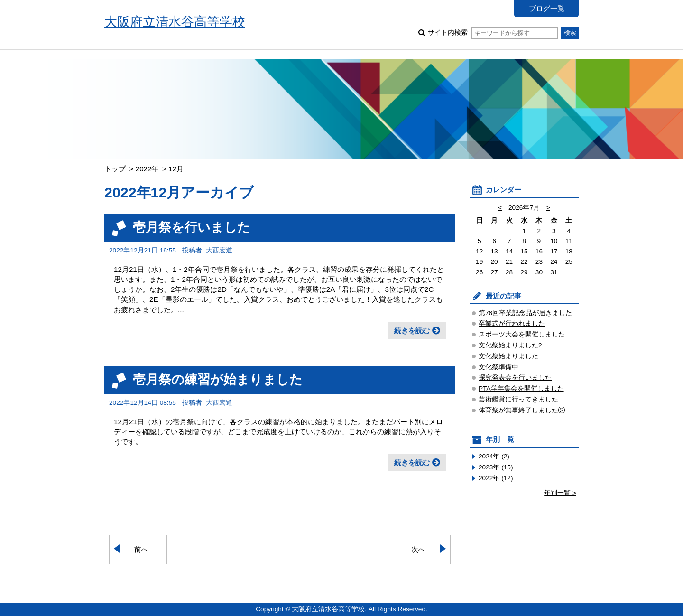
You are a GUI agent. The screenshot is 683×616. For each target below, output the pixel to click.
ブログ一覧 (547, 8)
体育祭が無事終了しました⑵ (522, 410)
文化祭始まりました (508, 356)
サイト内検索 (493, 33)
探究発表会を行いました (515, 378)
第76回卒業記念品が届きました (525, 313)
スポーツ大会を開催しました (522, 334)
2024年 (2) (494, 456)
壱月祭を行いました (192, 227)
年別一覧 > (560, 493)
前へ (141, 549)
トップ (115, 169)
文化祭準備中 (498, 367)
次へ (418, 549)
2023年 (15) (496, 467)
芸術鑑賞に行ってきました (518, 399)
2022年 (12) (496, 478)
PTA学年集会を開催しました (521, 388)
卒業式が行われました (512, 323)
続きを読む (412, 331)
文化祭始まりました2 (510, 345)
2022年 (147, 169)
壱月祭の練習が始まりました (218, 379)
